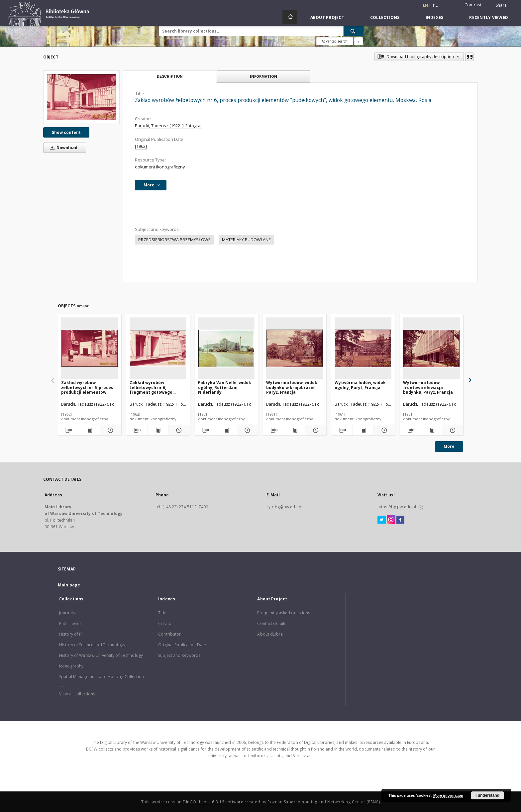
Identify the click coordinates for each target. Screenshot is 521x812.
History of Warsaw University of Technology (101, 655)
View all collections (77, 694)
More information (448, 795)
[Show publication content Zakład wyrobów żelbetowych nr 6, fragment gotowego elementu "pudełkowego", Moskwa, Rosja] (158, 430)
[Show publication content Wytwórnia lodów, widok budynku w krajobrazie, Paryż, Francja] (295, 430)
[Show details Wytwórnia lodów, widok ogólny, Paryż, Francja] (383, 430)
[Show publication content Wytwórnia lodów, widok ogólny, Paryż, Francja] (363, 430)
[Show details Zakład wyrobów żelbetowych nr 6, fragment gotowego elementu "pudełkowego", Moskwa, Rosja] (178, 430)
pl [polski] (435, 5)
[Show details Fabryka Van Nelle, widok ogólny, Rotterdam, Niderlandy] (247, 430)
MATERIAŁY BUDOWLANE (246, 240)
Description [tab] (170, 76)
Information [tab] (263, 76)
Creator (166, 623)
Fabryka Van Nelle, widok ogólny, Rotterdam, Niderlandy (225, 387)
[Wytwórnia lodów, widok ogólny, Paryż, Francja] (363, 348)
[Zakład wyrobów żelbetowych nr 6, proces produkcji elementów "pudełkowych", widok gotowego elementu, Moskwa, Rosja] (81, 97)
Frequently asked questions (284, 613)
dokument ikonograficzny (160, 167)
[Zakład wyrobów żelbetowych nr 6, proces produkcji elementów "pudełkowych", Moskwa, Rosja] (90, 348)
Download (62, 148)
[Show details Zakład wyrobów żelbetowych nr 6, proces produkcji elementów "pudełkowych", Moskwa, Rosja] (110, 430)
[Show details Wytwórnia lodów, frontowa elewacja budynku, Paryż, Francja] (452, 430)
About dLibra (270, 634)
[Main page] (290, 17)
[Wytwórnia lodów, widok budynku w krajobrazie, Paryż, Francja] (295, 348)
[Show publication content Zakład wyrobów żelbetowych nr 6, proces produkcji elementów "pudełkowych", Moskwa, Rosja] (90, 430)
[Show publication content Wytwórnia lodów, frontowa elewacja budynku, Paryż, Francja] (431, 430)
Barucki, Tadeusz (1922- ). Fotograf (168, 126)
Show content (66, 132)
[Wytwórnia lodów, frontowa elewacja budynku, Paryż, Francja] (431, 348)
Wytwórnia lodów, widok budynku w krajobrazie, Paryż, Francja (292, 387)
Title (162, 613)
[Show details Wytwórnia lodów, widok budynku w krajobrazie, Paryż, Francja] (315, 430)
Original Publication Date (182, 645)
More (449, 446)
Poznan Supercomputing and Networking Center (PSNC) (324, 802)
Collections (385, 17)
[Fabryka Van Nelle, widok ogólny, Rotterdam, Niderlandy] (226, 348)
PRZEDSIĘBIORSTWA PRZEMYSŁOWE (174, 240)
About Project (327, 17)
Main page (69, 585)
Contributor (169, 634)
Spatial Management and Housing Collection (102, 677)
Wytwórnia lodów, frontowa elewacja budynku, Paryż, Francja (428, 387)
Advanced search (335, 41)
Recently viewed (489, 17)
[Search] (353, 31)
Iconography (71, 666)
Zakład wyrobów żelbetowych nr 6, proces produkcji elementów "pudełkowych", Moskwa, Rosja (87, 387)
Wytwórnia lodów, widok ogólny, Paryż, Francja (360, 385)
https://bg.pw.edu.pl (397, 507)
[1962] (141, 146)
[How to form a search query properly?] (359, 41)
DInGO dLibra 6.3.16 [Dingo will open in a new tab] (204, 802)
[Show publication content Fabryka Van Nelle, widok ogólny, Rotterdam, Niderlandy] (226, 430)
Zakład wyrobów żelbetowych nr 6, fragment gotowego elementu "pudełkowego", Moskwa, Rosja (157, 387)
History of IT (71, 634)
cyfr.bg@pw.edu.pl (284, 507)
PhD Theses (70, 623)
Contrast (473, 5)
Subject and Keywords (179, 655)
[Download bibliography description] (68, 430)
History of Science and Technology (92, 645)
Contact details (272, 623)
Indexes (435, 17)
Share (501, 5)
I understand (487, 795)
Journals (67, 613)
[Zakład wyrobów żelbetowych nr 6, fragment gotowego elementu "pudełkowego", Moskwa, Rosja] (158, 348)
